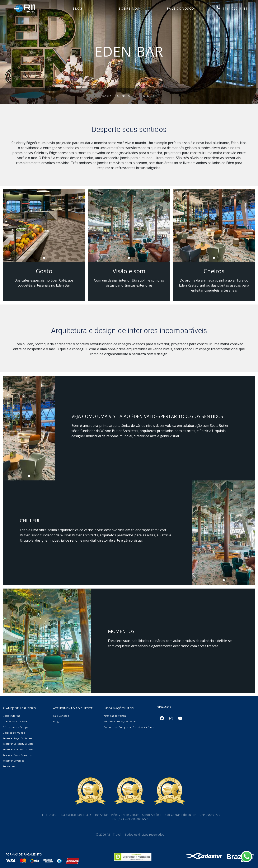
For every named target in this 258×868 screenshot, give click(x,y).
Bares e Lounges (116, 96)
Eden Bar (149, 96)
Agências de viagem (115, 716)
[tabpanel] (44, 226)
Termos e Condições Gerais (120, 721)
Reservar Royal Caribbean (18, 738)
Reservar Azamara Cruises (18, 749)
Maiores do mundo (14, 733)
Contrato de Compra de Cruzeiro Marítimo (129, 727)
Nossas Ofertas (11, 716)
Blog (56, 721)
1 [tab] (45, 259)
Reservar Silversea (13, 761)
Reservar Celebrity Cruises (18, 744)
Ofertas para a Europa (15, 727)
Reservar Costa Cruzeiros (17, 755)
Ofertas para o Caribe (15, 721)
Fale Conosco (61, 716)
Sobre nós (9, 766)
